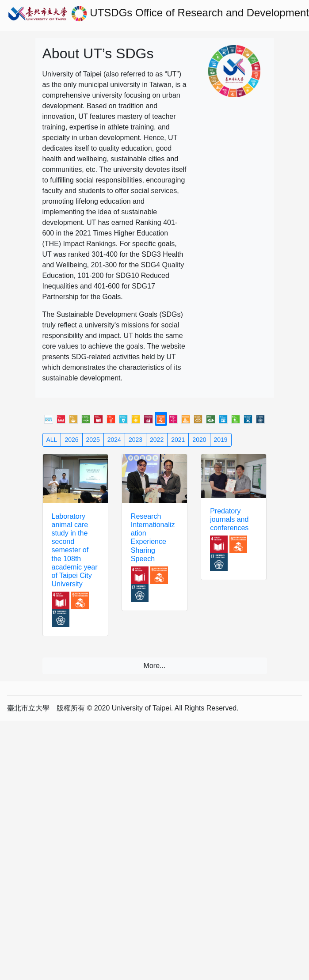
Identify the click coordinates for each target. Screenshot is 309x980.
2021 (178, 440)
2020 (199, 440)
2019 (221, 440)
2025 (93, 440)
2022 (157, 440)
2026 (71, 440)
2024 (114, 440)
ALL (52, 440)
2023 (135, 440)
